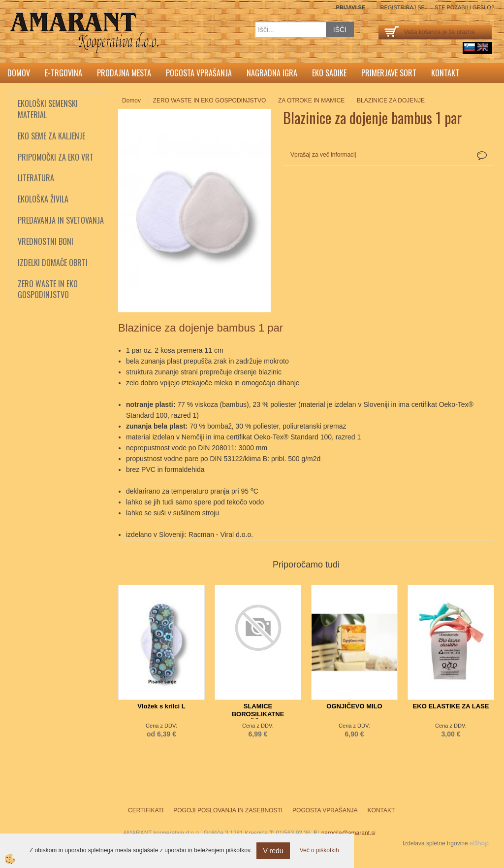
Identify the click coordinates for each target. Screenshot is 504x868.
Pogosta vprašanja (199, 73)
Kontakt (445, 73)
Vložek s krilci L (161, 706)
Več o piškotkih (319, 850)
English (483, 47)
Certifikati (146, 810)
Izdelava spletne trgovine (435, 843)
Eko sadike (329, 73)
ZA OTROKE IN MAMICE (311, 100)
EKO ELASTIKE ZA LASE (451, 706)
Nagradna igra (272, 73)
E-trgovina (63, 73)
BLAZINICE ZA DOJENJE (391, 100)
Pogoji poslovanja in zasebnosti (228, 810)
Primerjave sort (389, 73)
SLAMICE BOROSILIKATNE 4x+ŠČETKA (258, 714)
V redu (273, 851)
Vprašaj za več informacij (323, 155)
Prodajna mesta (124, 73)
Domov (19, 73)
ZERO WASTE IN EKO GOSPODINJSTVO (210, 100)
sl (470, 47)
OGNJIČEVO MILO (354, 706)
